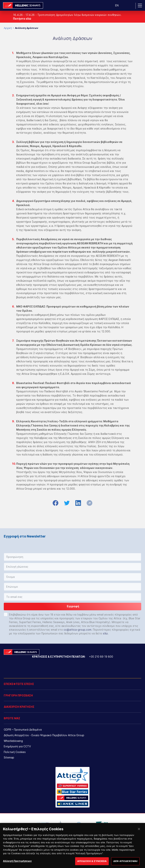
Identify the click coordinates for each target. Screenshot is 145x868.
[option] (43, 824)
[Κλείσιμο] (139, 833)
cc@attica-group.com (78, 630)
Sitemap (9, 757)
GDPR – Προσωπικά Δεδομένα (23, 730)
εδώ (105, 633)
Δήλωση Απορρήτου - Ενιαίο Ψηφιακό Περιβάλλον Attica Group (44, 735)
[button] (72, 557)
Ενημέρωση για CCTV (17, 746)
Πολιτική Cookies (15, 752)
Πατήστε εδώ (22, 19)
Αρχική (8, 28)
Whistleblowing (13, 741)
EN (117, 5)
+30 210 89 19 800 (101, 657)
